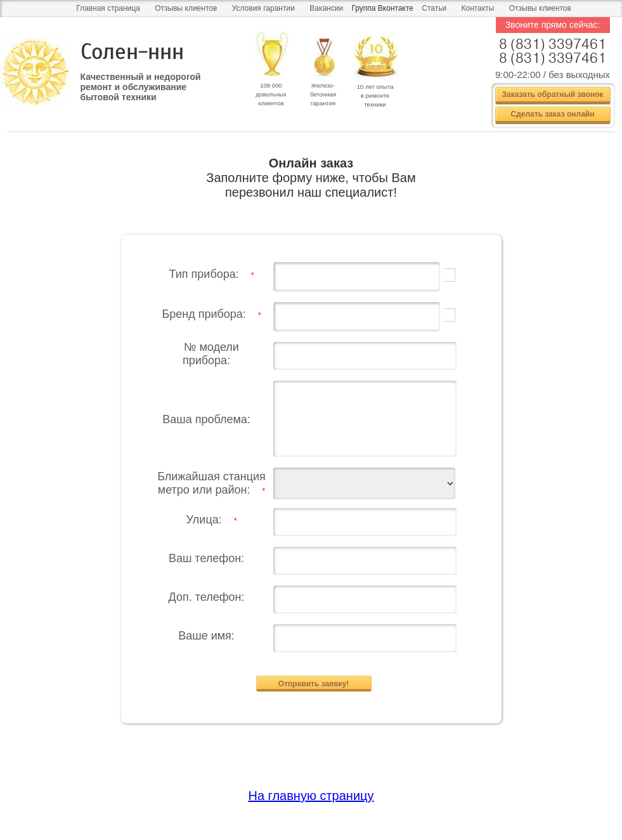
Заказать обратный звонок (552, 95)
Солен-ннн (132, 52)
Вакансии (326, 8)
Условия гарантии (263, 8)
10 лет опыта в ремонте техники (375, 95)
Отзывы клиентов (186, 8)
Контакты (478, 8)
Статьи (434, 8)
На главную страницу (311, 792)
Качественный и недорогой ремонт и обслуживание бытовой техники (141, 82)
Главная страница (108, 8)
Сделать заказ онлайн (553, 114)
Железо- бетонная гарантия (323, 94)
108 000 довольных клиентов (271, 94)
